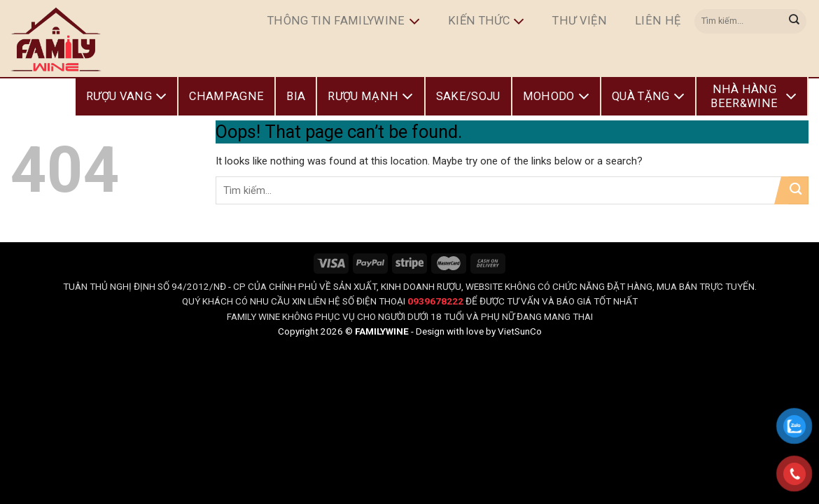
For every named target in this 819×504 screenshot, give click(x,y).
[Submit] (794, 21)
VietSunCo (520, 331)
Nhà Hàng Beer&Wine (754, 96)
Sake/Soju (468, 96)
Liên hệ (658, 21)
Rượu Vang (126, 97)
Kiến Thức (486, 22)
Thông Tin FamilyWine (344, 22)
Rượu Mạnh (370, 97)
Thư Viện (580, 21)
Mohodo (556, 97)
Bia (296, 96)
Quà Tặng (648, 97)
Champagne (226, 96)
